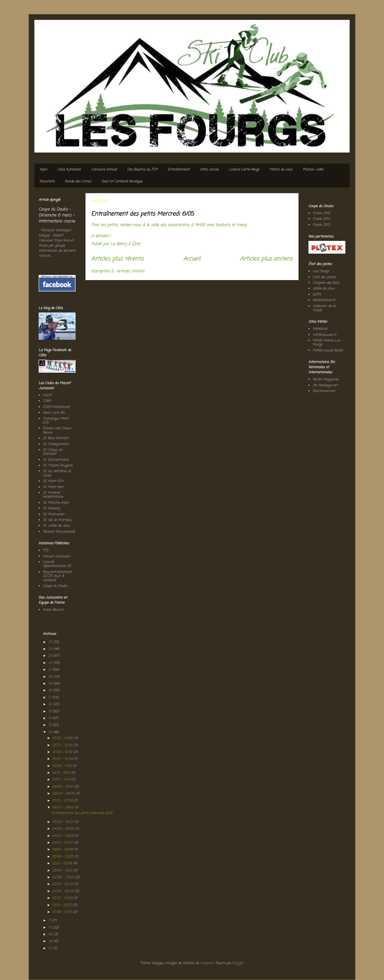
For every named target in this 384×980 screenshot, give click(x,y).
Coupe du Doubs (55, 586)
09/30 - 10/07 (63, 787)
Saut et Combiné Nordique (122, 182)
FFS (46, 551)
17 (50, 698)
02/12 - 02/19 (63, 884)
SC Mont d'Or (53, 481)
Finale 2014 (321, 219)
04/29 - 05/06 (64, 829)
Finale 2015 (321, 213)
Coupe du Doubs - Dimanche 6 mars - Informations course (57, 215)
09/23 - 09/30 (64, 794)
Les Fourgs (321, 271)
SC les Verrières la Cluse (57, 473)
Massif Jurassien (57, 556)
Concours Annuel (104, 170)
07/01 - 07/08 (63, 801)
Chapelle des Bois (326, 283)
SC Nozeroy (52, 508)
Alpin (43, 170)
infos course (209, 170)
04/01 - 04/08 (63, 850)
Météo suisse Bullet (328, 351)
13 (50, 725)
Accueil (192, 259)
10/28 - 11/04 (62, 766)
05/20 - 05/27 (64, 822)
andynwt (207, 963)
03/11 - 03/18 (63, 864)
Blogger (238, 963)
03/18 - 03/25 (63, 857)
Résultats (47, 182)
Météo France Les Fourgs (326, 343)
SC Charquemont (56, 444)
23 (51, 656)
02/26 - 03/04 (64, 877)
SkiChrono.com (324, 391)
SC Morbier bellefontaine (53, 495)
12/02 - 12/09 (63, 759)
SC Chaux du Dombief (53, 452)
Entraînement (179, 170)
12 (50, 732)
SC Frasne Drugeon (58, 466)
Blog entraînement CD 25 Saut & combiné (57, 576)
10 (50, 928)
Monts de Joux (281, 170)
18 (51, 691)
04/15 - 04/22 (63, 843)
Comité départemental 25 (57, 564)
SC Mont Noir (53, 487)
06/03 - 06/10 (64, 808)
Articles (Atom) (131, 271)
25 (51, 642)
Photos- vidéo (313, 170)
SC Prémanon (54, 514)
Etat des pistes (324, 277)
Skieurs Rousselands (59, 532)
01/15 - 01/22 (62, 905)
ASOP (47, 395)
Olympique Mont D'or (56, 421)
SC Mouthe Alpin (56, 503)
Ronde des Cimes (78, 182)
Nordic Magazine (325, 380)
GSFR (317, 295)
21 (50, 670)
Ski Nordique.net (325, 385)
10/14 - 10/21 (62, 773)
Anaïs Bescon (53, 610)
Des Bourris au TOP (142, 170)
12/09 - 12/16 (63, 752)
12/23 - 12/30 (63, 745)
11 (50, 921)
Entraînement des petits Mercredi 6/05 (142, 214)
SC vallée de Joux (56, 526)
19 (51, 684)
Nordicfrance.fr (324, 300)
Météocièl (320, 329)
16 (51, 704)
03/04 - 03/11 (63, 871)
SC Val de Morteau (57, 520)
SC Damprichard (56, 460)
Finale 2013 (321, 225)
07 (51, 948)
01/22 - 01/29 (63, 898)
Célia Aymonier (69, 170)
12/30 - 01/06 (63, 738)
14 (50, 718)
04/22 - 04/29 (64, 836)
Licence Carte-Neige (244, 170)
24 (51, 649)
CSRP (47, 401)
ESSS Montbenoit (56, 407)
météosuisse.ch (324, 335)
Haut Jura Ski (54, 413)
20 (51, 677)
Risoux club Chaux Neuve (57, 430)
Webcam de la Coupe (324, 308)
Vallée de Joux (324, 289)
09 (51, 935)
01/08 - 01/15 (63, 912)
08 (51, 941)
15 (50, 712)
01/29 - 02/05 (63, 891)
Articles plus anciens (266, 259)
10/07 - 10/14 (62, 780)
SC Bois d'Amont (56, 438)
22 (51, 663)
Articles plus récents (117, 259)
